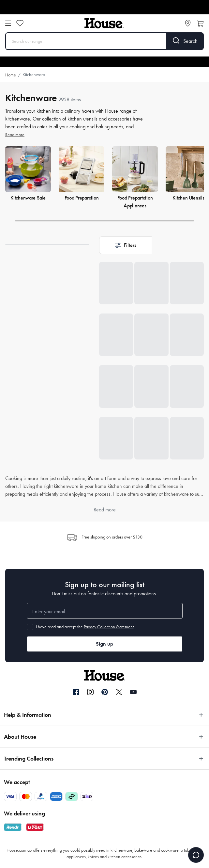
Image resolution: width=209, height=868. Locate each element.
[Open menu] (8, 23)
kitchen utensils (82, 119)
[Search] (185, 41)
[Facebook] (76, 692)
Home (11, 75)
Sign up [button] (104, 644)
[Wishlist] (20, 23)
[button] (125, 245)
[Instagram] (90, 692)
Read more (15, 135)
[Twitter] (119, 692)
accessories (120, 119)
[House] (104, 23)
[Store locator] (188, 23)
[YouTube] (133, 692)
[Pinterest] (105, 692)
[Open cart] (200, 23)
